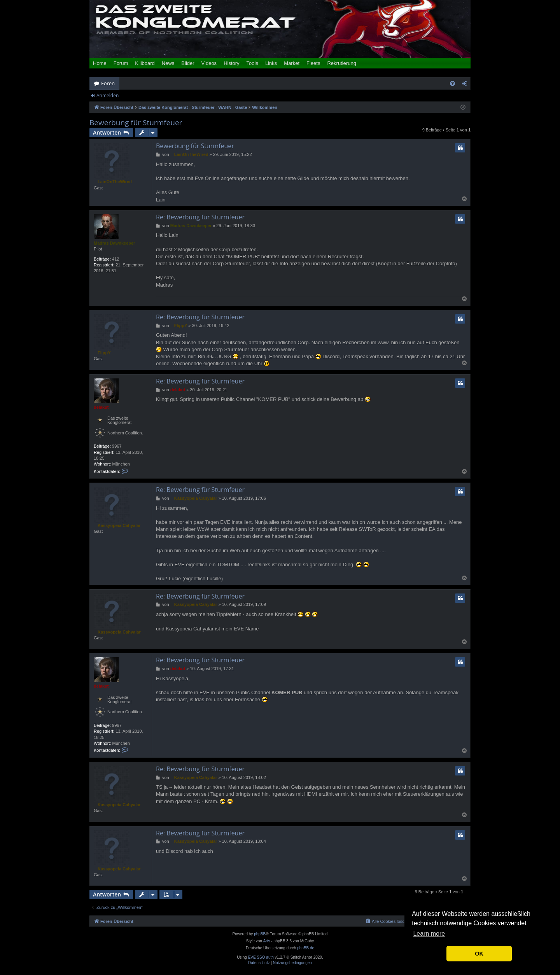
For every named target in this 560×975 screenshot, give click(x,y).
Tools (252, 63)
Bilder (188, 63)
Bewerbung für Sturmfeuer (136, 123)
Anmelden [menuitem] (467, 85)
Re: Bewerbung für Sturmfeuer (200, 217)
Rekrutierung (341, 63)
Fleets (313, 63)
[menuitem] (452, 83)
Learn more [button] (429, 934)
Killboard (145, 63)
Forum (121, 63)
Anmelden (108, 95)
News (168, 63)
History (231, 63)
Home (100, 63)
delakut (101, 407)
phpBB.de (306, 948)
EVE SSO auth (261, 957)
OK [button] (479, 954)
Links (271, 63)
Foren (108, 83)
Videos (209, 63)
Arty (267, 941)
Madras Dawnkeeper (114, 243)
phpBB (260, 934)
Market (292, 63)
